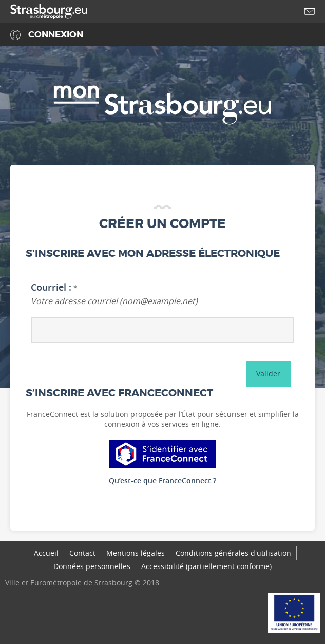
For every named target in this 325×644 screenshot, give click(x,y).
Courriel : (51, 288)
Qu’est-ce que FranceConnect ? (162, 480)
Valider (268, 374)
